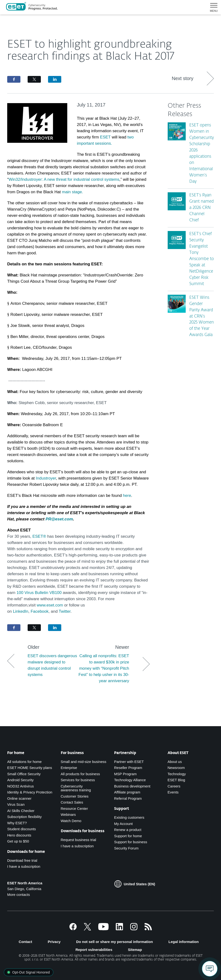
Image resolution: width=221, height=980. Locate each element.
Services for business (78, 780)
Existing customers (129, 817)
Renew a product (128, 830)
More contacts (18, 895)
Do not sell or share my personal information (114, 942)
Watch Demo (71, 821)
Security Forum (126, 848)
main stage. (73, 192)
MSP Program (125, 774)
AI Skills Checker (21, 811)
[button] (212, 7)
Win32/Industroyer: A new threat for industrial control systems (64, 179)
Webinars (68, 815)
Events (173, 792)
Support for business (131, 842)
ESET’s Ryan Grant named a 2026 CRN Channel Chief (202, 208)
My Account (123, 824)
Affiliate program (127, 792)
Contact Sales (72, 802)
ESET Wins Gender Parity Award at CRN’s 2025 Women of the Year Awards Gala (202, 316)
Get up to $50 (18, 841)
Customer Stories (75, 796)
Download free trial (22, 860)
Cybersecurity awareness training (76, 788)
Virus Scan (16, 804)
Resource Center (74, 808)
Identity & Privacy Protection (30, 792)
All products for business (80, 774)
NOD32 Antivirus (21, 786)
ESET (105, 137)
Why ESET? (17, 823)
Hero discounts (19, 835)
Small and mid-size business (84, 762)
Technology (177, 774)
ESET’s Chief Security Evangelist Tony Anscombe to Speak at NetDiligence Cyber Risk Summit (202, 259)
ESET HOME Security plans (30, 768)
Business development (132, 786)
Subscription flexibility (24, 817)
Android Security (20, 780)
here (127, 496)
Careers (174, 786)
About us (175, 762)
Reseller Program (128, 768)
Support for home (128, 836)
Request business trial (79, 840)
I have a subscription (24, 866)
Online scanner (19, 798)
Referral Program (128, 798)
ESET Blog (176, 780)
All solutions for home (24, 762)
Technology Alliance (130, 780)
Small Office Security (24, 774)
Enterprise (69, 768)
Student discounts (21, 829)
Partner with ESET (129, 762)
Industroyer (46, 478)
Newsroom (176, 768)
